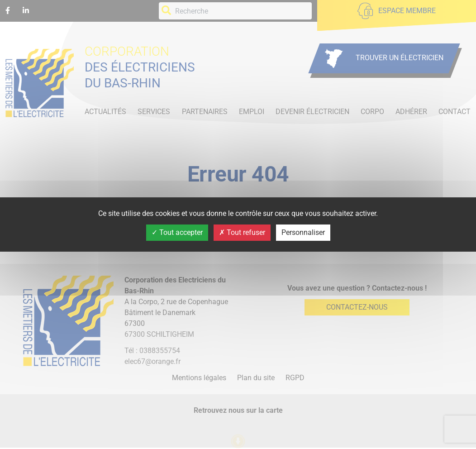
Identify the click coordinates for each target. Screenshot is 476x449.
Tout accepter (177, 232)
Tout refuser (242, 232)
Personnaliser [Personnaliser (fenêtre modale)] (303, 232)
